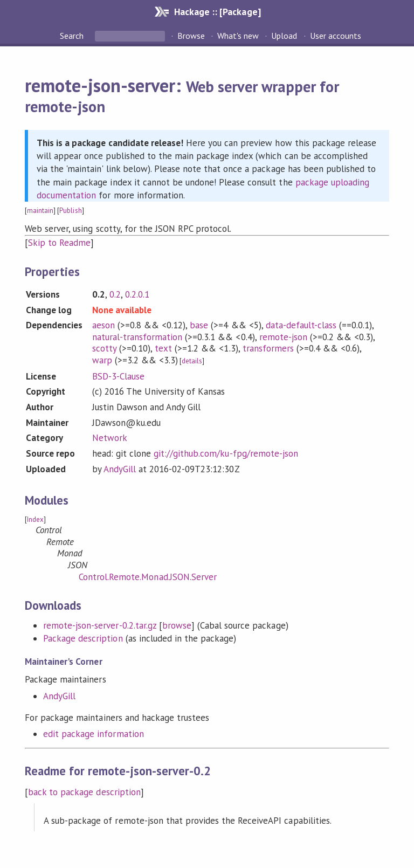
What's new (238, 36)
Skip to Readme (59, 243)
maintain (40, 211)
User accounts (336, 36)
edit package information (94, 734)
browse (177, 625)
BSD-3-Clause (118, 376)
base (199, 325)
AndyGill (120, 469)
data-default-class (301, 325)
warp (102, 360)
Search (73, 36)
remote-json (283, 337)
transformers (268, 348)
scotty (104, 348)
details (192, 361)
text (163, 348)
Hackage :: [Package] (217, 12)
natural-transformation (137, 337)
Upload (284, 36)
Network (110, 438)
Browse (191, 36)
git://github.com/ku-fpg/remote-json (226, 453)
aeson (103, 325)
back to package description (84, 792)
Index (35, 519)
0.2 (115, 294)
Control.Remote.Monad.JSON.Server (148, 577)
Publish (70, 211)
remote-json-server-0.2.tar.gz (100, 625)
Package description (83, 638)
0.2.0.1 (137, 294)
